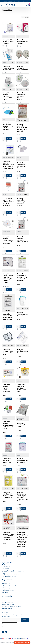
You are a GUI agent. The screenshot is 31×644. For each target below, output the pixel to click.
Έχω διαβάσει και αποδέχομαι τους (14, 628)
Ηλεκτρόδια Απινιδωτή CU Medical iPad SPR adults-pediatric (8, 317)
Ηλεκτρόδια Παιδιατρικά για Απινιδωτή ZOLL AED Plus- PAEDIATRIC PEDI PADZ (22, 497)
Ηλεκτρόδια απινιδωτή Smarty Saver (23, 351)
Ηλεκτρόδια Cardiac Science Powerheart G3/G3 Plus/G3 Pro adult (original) (8, 278)
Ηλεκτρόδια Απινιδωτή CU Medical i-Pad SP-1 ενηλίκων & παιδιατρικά (22, 277)
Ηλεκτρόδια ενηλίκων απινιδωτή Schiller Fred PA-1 (22, 239)
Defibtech (19, 381)
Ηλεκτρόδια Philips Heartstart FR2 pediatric (8, 68)
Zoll (4, 119)
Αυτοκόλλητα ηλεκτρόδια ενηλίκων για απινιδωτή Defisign (21, 202)
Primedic (5, 381)
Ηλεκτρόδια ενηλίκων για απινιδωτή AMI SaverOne (21, 165)
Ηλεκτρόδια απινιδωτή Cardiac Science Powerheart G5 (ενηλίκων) (8, 240)
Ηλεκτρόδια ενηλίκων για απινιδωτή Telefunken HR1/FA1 (21, 96)
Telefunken (20, 63)
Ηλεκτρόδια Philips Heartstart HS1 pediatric (22, 460)
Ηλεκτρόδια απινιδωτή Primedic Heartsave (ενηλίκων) (6, 388)
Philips (19, 36)
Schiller (19, 232)
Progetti (5, 195)
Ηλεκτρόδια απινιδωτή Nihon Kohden (22, 425)
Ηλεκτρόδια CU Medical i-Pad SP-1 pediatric (8, 42)
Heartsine (5, 89)
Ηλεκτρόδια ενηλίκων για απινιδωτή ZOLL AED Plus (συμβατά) (8, 126)
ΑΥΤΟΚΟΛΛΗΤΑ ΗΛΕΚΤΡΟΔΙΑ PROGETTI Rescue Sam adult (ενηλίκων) (8, 202)
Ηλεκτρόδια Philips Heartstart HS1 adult (22, 314)
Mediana (5, 418)
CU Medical (6, 36)
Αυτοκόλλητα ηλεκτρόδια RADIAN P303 (7, 460)
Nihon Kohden (20, 418)
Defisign (19, 195)
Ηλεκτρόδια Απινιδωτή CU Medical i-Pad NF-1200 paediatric (8, 495)
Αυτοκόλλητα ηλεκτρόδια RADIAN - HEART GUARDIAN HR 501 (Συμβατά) (22, 128)
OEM (18, 119)
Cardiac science (7, 232)
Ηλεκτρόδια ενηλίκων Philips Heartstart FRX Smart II (8, 352)
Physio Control (6, 527)
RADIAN (5, 455)
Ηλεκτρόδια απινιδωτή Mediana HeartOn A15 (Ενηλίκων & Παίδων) (8, 425)
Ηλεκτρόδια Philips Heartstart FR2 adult (22, 42)
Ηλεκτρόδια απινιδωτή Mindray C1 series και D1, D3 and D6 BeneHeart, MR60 (8, 165)
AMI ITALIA (20, 158)
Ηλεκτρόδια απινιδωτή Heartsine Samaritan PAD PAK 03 (7, 96)
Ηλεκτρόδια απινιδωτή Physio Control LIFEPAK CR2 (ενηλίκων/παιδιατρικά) (8, 536)
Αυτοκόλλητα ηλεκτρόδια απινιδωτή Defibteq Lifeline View (22, 388)
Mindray (5, 158)
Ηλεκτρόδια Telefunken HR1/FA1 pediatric (22, 68)
